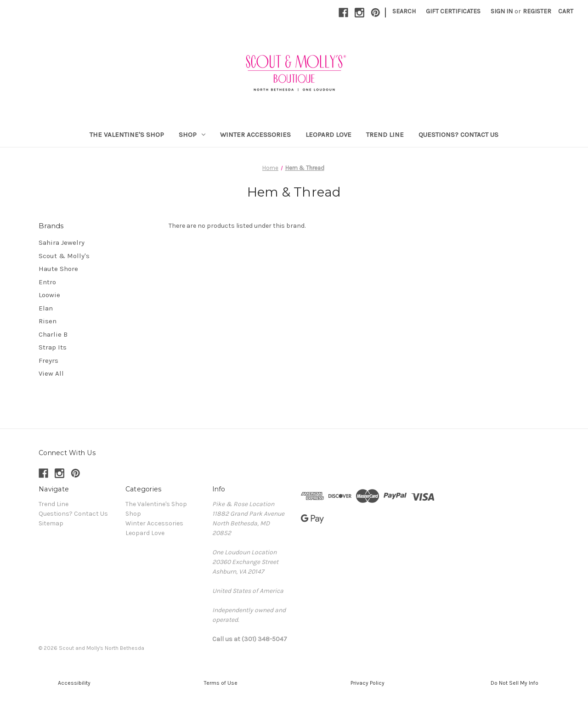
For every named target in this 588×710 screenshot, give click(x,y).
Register (537, 11)
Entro (47, 282)
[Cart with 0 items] (566, 11)
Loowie (49, 295)
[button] (73, 683)
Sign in (502, 11)
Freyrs (48, 361)
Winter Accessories (255, 135)
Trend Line (385, 135)
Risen (48, 321)
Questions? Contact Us (458, 135)
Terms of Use (221, 683)
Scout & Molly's (64, 256)
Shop (192, 135)
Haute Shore (58, 269)
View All (51, 373)
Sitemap (51, 523)
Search (404, 11)
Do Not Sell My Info (514, 683)
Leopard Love (328, 135)
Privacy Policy (367, 683)
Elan (46, 308)
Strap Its (53, 347)
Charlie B (53, 334)
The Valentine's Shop (127, 135)
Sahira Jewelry (62, 242)
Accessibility (73, 683)
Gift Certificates (453, 11)
